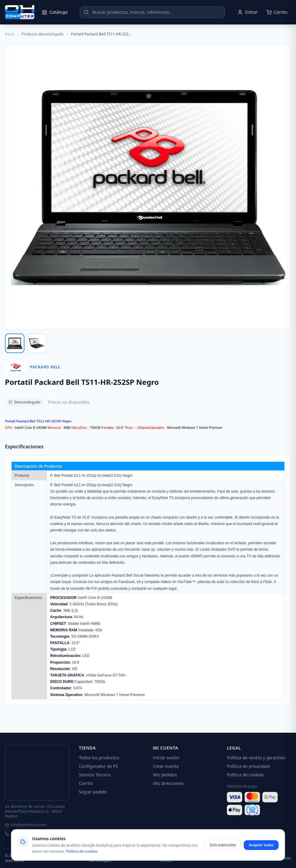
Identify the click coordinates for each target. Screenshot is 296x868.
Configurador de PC (99, 766)
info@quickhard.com (26, 825)
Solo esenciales (223, 845)
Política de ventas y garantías (256, 758)
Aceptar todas (261, 845)
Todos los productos (99, 758)
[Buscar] (86, 12)
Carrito (86, 783)
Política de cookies (245, 775)
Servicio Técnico (95, 775)
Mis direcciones (168, 783)
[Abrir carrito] (277, 12)
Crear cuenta (166, 766)
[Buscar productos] (152, 12)
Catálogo (55, 12)
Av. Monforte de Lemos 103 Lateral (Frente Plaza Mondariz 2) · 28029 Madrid (35, 811)
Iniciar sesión (166, 758)
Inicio (10, 34)
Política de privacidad (248, 766)
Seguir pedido (93, 792)
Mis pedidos (165, 775)
